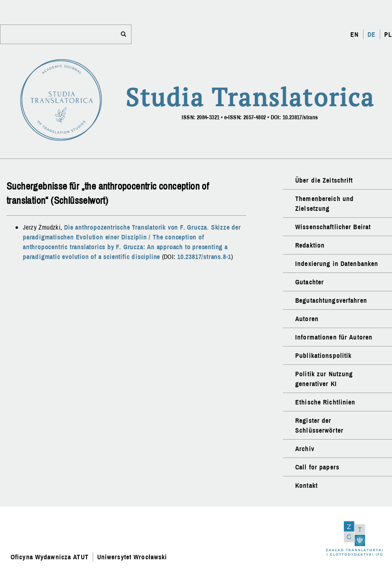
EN (354, 34)
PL (388, 34)
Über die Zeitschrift (324, 180)
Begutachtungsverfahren (331, 300)
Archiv (305, 449)
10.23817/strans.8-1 (204, 257)
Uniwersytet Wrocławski (132, 557)
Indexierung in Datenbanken (337, 264)
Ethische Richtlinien (325, 402)
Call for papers (317, 467)
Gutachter (310, 282)
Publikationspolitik (323, 355)
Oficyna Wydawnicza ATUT (50, 557)
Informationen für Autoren (334, 337)
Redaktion (310, 245)
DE (372, 34)
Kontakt (306, 485)
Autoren (307, 319)
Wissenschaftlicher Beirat (333, 227)
